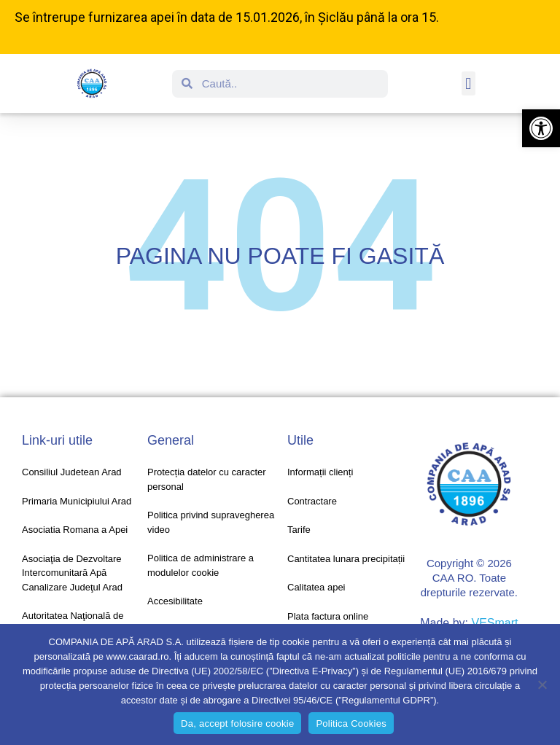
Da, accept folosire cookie (237, 723)
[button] (541, 128)
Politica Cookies (351, 723)
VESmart (494, 623)
